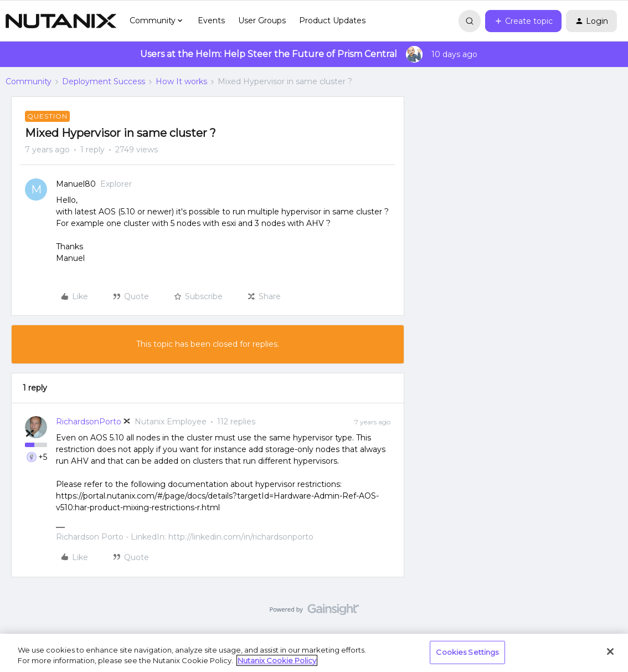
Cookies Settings (467, 652)
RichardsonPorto (89, 422)
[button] (523, 21)
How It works (181, 81)
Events (211, 20)
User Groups (262, 20)
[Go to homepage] (61, 21)
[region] (314, 653)
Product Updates (332, 20)
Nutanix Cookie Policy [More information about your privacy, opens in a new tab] (277, 660)
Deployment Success (104, 81)
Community (29, 81)
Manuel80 (76, 184)
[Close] (610, 652)
